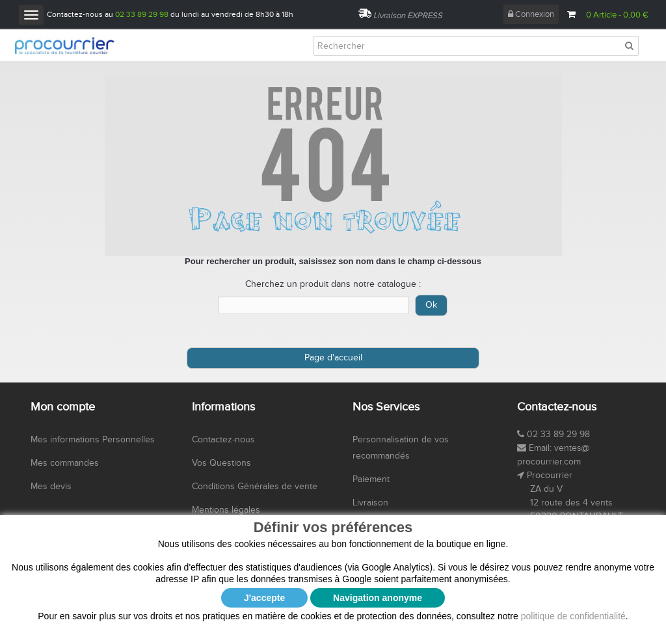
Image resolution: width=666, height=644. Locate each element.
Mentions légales (226, 510)
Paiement (371, 479)
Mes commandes (65, 463)
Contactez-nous (223, 440)
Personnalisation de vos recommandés (401, 448)
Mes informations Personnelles (93, 440)
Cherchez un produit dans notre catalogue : (333, 284)
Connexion (531, 14)
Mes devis (51, 487)
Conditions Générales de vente (255, 487)
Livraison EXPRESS (408, 16)
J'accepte (264, 598)
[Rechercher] (476, 46)
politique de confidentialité (573, 616)
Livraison (370, 503)
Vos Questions (221, 463)
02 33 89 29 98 (142, 14)
